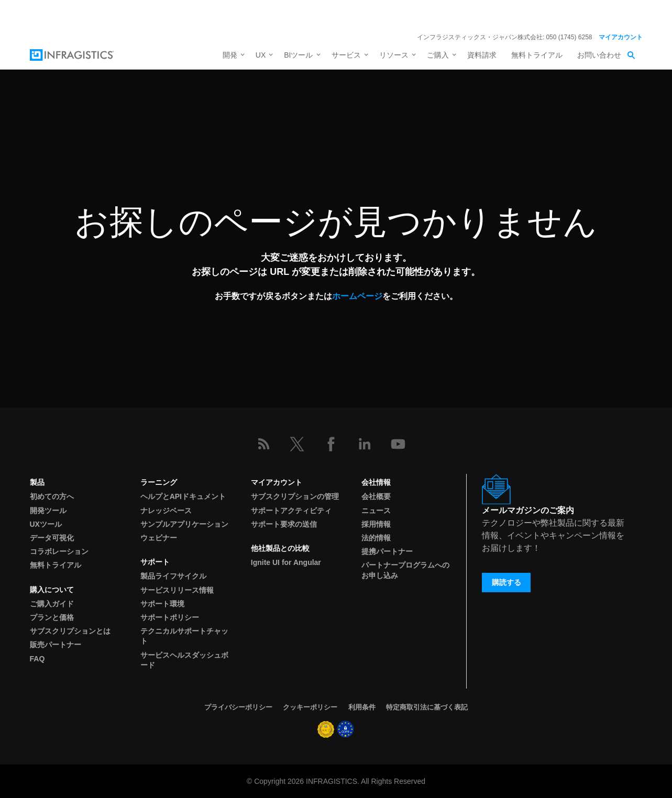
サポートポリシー (170, 617)
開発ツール (48, 511)
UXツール (46, 524)
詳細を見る (423, 15)
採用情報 (376, 524)
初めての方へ (52, 496)
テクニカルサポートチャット (184, 636)
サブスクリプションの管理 (295, 496)
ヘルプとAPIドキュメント (183, 496)
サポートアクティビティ (291, 511)
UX (261, 55)
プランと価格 (52, 617)
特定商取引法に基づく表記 (427, 707)
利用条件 (362, 707)
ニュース (376, 511)
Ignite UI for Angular (286, 562)
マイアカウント (621, 37)
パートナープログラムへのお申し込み (405, 570)
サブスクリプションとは (70, 631)
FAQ (37, 659)
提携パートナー (387, 551)
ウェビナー (159, 538)
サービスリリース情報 (177, 590)
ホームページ (357, 296)
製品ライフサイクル (173, 576)
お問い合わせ (599, 55)
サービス (346, 55)
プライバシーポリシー (238, 707)
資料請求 (482, 55)
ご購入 (438, 55)
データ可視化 (52, 538)
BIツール (298, 55)
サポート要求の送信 (284, 524)
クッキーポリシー (310, 707)
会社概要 (376, 496)
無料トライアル (537, 55)
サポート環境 (162, 604)
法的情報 (376, 538)
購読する (506, 582)
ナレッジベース (166, 511)
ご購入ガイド (52, 604)
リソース (394, 55)
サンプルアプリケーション (184, 524)
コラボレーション (59, 551)
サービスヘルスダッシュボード (184, 660)
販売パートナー (56, 645)
